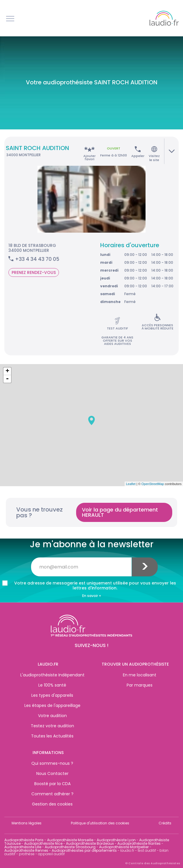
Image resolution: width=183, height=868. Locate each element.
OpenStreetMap (153, 484)
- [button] (7, 379)
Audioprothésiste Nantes (139, 843)
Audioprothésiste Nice (43, 843)
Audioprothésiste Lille (23, 847)
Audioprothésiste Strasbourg (70, 847)
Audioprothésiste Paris (24, 840)
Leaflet (131, 484)
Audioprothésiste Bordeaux (90, 843)
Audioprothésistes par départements (84, 850)
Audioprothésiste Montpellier (124, 847)
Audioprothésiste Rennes (26, 850)
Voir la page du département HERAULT (120, 512)
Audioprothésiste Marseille (70, 840)
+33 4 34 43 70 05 (37, 259)
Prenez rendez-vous (34, 272)
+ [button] (7, 371)
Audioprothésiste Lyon (116, 840)
